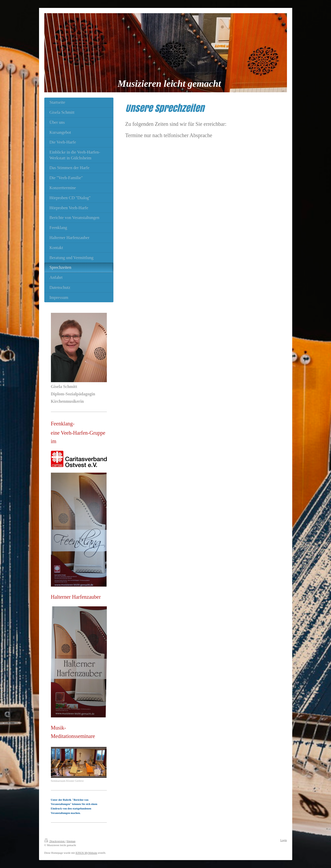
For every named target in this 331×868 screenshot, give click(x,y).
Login (284, 840)
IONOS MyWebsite (86, 853)
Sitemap (71, 841)
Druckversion (55, 841)
